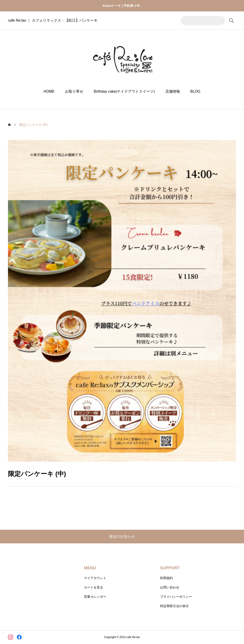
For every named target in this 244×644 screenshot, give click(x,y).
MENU (90, 568)
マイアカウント (95, 578)
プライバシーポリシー (176, 597)
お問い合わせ (170, 587)
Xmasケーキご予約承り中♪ (122, 6)
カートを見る (93, 587)
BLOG (195, 91)
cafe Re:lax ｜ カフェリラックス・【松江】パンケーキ (53, 20)
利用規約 (166, 578)
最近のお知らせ (122, 536)
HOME (49, 91)
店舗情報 (173, 91)
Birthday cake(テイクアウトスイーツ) (124, 91)
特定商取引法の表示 (174, 606)
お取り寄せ (74, 91)
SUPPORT (170, 568)
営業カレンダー (95, 597)
